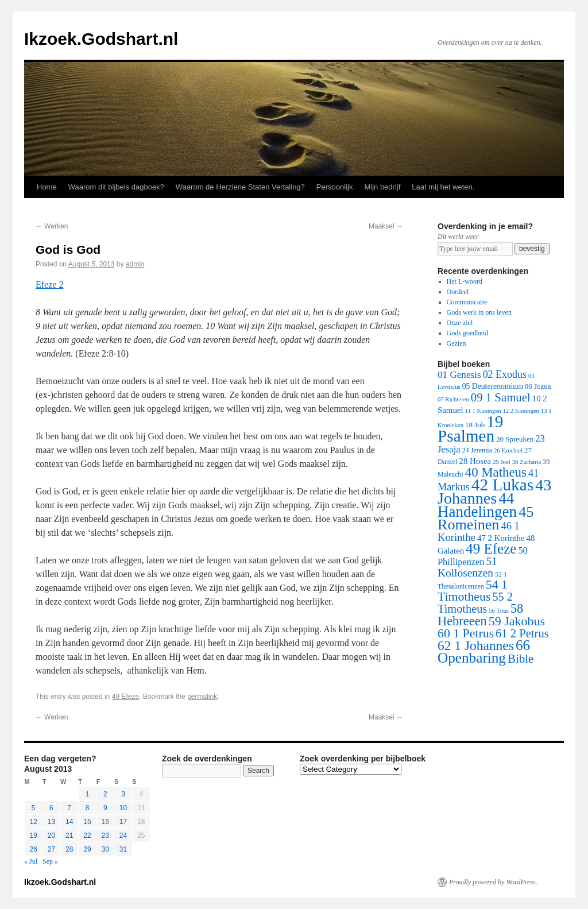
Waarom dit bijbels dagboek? (116, 187)
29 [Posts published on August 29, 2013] (87, 849)
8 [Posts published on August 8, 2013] (88, 808)
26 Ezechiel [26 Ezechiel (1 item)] (508, 450)
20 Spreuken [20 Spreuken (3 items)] (515, 439)
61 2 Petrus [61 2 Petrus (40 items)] (522, 633)
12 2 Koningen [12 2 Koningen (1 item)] (521, 411)
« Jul (31, 861)
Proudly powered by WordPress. (493, 882)
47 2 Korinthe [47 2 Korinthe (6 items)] (501, 538)
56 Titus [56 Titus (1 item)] (499, 611)
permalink (202, 697)
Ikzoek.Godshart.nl (101, 39)
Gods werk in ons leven (479, 312)
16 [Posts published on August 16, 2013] (105, 822)
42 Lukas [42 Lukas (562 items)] (502, 485)
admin (135, 264)
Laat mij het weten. (443, 187)
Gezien (457, 343)
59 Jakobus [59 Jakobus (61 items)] (517, 621)
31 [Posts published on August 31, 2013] (123, 849)
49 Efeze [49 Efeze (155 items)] (491, 549)
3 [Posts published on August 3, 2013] (123, 794)
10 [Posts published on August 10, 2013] (123, 808)
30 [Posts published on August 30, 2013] (105, 849)
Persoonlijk (335, 187)
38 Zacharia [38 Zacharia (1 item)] (527, 462)
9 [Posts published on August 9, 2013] (105, 808)
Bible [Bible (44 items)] (521, 659)
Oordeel (458, 292)
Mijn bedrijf (382, 187)
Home (47, 187)
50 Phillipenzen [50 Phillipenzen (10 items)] (483, 556)
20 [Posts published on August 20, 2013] (51, 835)
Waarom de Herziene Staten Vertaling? (240, 187)
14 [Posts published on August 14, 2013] (69, 822)
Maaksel (386, 226)
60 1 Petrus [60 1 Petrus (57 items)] (466, 633)
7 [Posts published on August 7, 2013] (69, 808)
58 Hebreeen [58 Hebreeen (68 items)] (480, 615)
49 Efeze (125, 697)
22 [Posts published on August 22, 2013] (87, 835)
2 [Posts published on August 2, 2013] (105, 794)
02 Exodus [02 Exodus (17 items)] (505, 374)
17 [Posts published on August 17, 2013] (123, 822)
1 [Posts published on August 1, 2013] (88, 794)
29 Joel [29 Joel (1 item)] (502, 462)
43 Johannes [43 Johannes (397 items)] (494, 492)
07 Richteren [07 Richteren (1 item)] (453, 399)
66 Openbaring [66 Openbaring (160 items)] (484, 651)
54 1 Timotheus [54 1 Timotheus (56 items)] (473, 591)
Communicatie (467, 302)
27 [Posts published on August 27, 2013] (51, 849)
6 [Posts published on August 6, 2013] (51, 808)
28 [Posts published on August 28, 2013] (69, 849)
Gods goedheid (467, 333)
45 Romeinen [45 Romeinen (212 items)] (486, 518)
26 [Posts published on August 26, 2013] (33, 849)
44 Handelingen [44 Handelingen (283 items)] (477, 505)
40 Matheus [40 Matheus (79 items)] (496, 472)
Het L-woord (465, 281)
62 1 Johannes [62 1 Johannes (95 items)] (476, 645)
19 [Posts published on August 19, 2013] (33, 835)
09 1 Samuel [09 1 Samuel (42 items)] (501, 397)
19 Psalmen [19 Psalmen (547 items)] (470, 429)
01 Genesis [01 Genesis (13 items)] (459, 375)
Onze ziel (460, 323)
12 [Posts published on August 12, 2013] (33, 822)
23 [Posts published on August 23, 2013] (105, 835)
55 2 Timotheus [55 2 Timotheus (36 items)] (475, 603)
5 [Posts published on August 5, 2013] (34, 808)
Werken (52, 226)
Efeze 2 (49, 285)
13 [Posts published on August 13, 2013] (51, 822)
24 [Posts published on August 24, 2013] (123, 835)
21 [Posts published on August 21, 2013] (69, 835)
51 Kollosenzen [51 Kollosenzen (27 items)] (467, 567)
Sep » (50, 861)
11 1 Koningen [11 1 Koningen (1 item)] (483, 411)
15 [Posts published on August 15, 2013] (87, 822)
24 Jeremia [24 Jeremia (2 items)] (477, 450)
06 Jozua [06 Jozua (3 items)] (538, 386)
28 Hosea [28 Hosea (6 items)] (475, 461)
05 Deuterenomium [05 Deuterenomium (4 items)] (493, 386)
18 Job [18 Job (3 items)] (475, 425)
